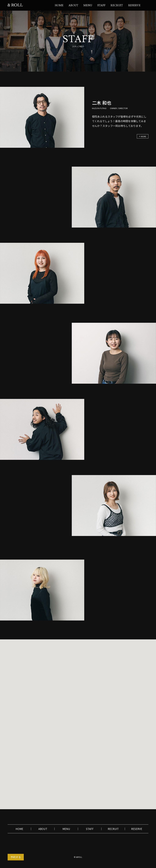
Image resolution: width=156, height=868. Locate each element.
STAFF (101, 5)
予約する (16, 857)
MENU (88, 5)
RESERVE (134, 5)
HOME (59, 5)
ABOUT (73, 5)
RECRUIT (117, 5)
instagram (147, 5)
